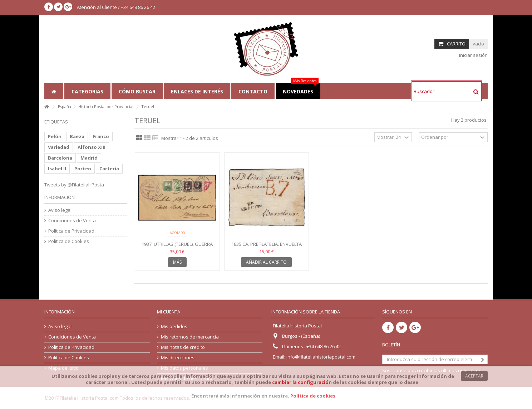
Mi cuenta (169, 312)
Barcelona (60, 158)
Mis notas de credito (183, 347)
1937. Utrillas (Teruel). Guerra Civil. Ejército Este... (177, 247)
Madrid (89, 158)
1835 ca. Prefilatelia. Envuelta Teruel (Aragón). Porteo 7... (267, 247)
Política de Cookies (69, 241)
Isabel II (57, 169)
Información (60, 197)
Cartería (109, 169)
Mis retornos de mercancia (190, 337)
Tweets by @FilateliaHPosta (74, 185)
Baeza (77, 136)
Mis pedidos (174, 327)
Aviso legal (60, 210)
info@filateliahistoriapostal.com (321, 357)
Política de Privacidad (71, 231)
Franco (101, 136)
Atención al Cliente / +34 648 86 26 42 (116, 7)
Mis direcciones (178, 358)
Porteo (83, 169)
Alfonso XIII (92, 147)
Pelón (55, 136)
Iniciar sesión (473, 55)
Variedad (59, 147)
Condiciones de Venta (72, 221)
